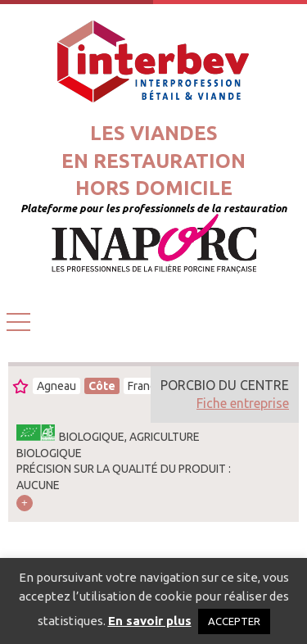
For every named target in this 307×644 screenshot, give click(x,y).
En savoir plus (150, 621)
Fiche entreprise (243, 403)
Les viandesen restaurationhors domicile (153, 161)
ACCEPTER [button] (234, 621)
